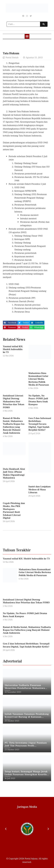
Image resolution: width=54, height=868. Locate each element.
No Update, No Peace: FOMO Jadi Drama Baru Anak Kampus (38, 400)
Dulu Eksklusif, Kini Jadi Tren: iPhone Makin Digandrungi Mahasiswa (14, 473)
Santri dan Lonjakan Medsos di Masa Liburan (40, 490)
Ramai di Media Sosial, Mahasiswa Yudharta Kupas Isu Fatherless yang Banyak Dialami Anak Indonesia (14, 426)
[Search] (44, 24)
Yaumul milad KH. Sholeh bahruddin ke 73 (13, 349)
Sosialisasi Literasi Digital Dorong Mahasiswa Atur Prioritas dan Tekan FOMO (14, 402)
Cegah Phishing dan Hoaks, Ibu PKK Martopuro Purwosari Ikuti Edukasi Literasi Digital (14, 511)
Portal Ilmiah (12, 58)
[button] (27, 36)
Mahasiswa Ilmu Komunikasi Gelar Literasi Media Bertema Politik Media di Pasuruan (39, 379)
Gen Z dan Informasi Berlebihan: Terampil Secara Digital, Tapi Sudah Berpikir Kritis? (40, 424)
